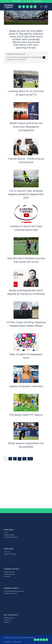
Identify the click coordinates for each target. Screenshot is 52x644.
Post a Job (7, 552)
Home (6, 533)
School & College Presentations (14, 591)
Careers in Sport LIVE (10, 593)
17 (24, 459)
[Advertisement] (26, 487)
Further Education (10, 574)
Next (30, 459)
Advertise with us (9, 618)
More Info (7, 576)
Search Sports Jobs (10, 554)
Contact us (7, 620)
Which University (9, 572)
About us (7, 622)
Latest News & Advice (11, 537)
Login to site (37, 1)
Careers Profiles (9, 535)
